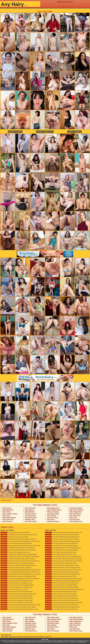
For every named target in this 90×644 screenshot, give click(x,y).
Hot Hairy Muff (75, 519)
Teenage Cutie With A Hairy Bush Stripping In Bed (62, 541)
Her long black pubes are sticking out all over (16, 583)
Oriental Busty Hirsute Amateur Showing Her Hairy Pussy (64, 589)
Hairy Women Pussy (54, 510)
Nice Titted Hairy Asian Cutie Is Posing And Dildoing (63, 557)
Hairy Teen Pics (30, 508)
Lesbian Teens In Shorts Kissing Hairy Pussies (17, 581)
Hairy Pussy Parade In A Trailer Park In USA (61, 563)
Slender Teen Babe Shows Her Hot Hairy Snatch (62, 587)
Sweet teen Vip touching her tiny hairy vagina (16, 600)
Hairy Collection (75, 514)
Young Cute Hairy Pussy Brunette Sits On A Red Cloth (63, 570)
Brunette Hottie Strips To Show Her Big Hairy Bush (63, 568)
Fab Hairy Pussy (31, 514)
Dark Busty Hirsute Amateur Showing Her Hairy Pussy (63, 578)
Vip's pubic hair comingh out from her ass (15, 552)
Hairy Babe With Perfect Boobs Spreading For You (62, 537)
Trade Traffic (45, 639)
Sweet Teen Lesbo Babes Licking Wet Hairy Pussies (18, 607)
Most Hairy (51, 519)
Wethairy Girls (30, 519)
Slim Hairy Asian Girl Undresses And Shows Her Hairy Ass (20, 561)
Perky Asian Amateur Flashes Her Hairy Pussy (61, 592)
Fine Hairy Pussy (31, 517)
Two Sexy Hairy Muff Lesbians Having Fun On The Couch (20, 541)
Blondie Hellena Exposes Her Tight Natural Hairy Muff (63, 603)
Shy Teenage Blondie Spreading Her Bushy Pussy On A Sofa (20, 546)
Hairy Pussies (7, 521)
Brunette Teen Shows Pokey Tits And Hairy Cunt (62, 600)
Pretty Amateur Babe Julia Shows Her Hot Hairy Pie (18, 550)
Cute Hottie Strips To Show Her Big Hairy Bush (17, 585)
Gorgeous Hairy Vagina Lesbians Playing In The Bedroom (20, 557)
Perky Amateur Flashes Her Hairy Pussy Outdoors (62, 535)
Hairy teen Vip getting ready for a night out (16, 568)
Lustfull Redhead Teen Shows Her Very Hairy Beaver (63, 548)
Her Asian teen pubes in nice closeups (14, 589)
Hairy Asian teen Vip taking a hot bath (14, 537)
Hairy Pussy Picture (76, 510)
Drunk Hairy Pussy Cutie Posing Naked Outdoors (17, 563)
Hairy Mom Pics (45, 132)
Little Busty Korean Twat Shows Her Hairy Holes (62, 572)
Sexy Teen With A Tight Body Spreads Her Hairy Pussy (63, 559)
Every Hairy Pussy (76, 521)
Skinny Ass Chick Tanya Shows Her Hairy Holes (62, 583)
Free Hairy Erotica (76, 508)
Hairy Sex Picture (53, 521)
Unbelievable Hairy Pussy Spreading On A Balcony (18, 539)
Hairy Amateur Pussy (10, 514)
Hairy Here (19, 636)
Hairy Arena (74, 132)
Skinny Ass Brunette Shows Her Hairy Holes (61, 594)
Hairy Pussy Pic (75, 516)
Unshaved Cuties (53, 514)
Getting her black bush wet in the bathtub (15, 532)
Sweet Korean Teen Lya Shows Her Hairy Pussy (62, 598)
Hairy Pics (48, 636)
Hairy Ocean (15, 132)
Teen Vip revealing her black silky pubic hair (16, 543)
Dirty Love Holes (53, 512)
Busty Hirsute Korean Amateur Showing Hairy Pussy (18, 565)
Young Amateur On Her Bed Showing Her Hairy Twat (19, 535)
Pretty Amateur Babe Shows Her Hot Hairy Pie (61, 543)
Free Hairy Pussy (31, 521)
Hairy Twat (73, 517)
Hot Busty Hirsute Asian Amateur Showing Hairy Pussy (64, 532)
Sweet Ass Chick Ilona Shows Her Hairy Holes (17, 603)
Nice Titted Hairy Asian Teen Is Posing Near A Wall (18, 576)
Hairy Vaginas (30, 512)
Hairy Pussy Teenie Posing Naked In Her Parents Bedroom (20, 578)
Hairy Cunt (6, 516)
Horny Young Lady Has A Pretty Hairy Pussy (61, 552)
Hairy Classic (52, 516)
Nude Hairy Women (9, 517)
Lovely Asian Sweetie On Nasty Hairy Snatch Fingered (63, 561)
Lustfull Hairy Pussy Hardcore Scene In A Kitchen (18, 548)
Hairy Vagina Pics (76, 512)
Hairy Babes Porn (53, 508)
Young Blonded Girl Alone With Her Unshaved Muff (18, 554)
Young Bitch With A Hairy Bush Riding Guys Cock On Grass (20, 574)
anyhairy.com (83, 642)
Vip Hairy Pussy (53, 517)
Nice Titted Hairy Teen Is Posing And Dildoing (61, 546)
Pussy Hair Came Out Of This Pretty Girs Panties (62, 539)
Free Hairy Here (30, 516)
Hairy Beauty (29, 510)
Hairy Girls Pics (8, 519)
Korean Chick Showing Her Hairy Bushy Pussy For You (19, 609)
